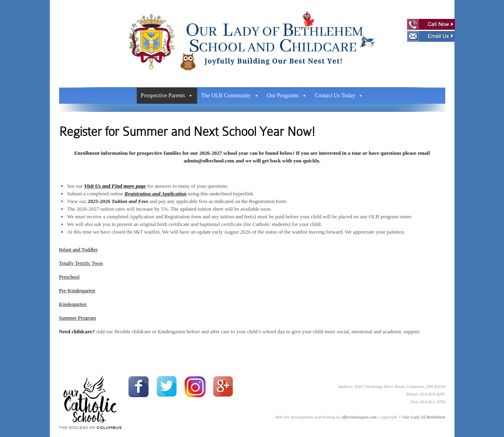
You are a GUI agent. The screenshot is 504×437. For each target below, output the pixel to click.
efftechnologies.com (359, 417)
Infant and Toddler (78, 249)
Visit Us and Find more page (115, 186)
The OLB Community (230, 95)
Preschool (69, 277)
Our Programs (287, 95)
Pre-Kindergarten (77, 290)
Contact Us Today (339, 95)
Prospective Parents (167, 95)
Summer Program (78, 318)
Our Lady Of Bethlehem (424, 417)
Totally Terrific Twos (81, 263)
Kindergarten (73, 304)
